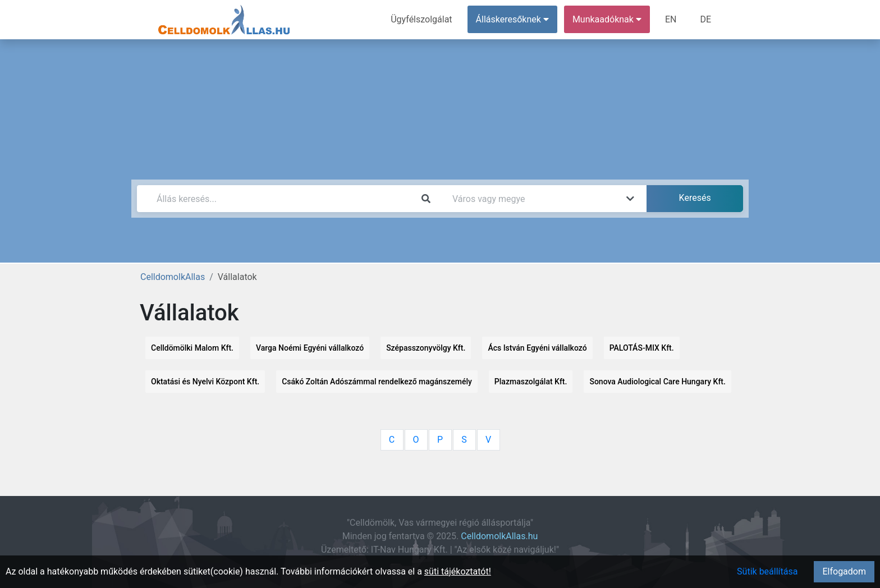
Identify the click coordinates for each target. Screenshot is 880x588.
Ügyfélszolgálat (421, 19)
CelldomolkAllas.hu (499, 536)
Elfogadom (844, 571)
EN (671, 19)
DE (705, 19)
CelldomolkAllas (173, 277)
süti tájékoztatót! (458, 571)
